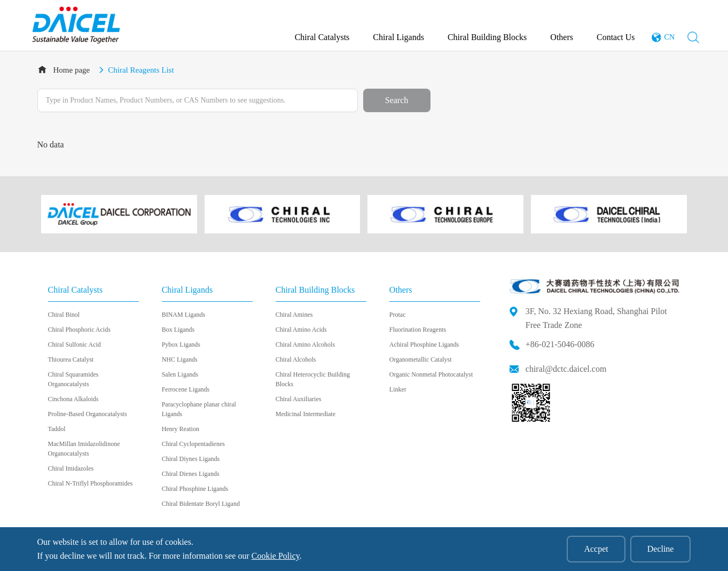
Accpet (596, 549)
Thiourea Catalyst (71, 359)
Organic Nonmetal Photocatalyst (431, 374)
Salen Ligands (180, 374)
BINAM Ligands (184, 315)
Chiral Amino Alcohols (305, 345)
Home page (72, 70)
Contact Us (616, 37)
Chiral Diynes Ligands (191, 459)
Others (562, 37)
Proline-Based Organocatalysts (88, 414)
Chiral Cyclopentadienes (193, 444)
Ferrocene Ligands (186, 389)
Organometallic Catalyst (421, 359)
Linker (398, 389)
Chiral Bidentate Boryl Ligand (201, 504)
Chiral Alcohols (296, 359)
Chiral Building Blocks (487, 37)
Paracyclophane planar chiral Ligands (199, 409)
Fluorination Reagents (418, 330)
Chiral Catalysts (322, 37)
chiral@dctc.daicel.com (566, 369)
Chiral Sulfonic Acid (75, 345)
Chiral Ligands (398, 37)
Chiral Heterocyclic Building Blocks (313, 379)
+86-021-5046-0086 (560, 344)
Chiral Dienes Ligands (191, 474)
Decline (661, 549)
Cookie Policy (276, 556)
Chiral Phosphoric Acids (79, 330)
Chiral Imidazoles (71, 468)
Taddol (57, 429)
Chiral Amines (294, 315)
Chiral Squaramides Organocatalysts (73, 379)
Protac (398, 315)
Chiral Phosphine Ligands (195, 489)
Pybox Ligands (181, 345)
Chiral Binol (64, 315)
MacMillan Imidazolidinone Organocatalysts (84, 449)
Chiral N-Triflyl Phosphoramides (91, 483)
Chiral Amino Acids (301, 330)
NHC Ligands (180, 359)
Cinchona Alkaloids (73, 399)
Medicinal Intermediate (306, 414)
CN (670, 37)
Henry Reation (181, 429)
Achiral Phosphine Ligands (424, 345)
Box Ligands (178, 330)
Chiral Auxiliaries (299, 399)
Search (397, 100)
